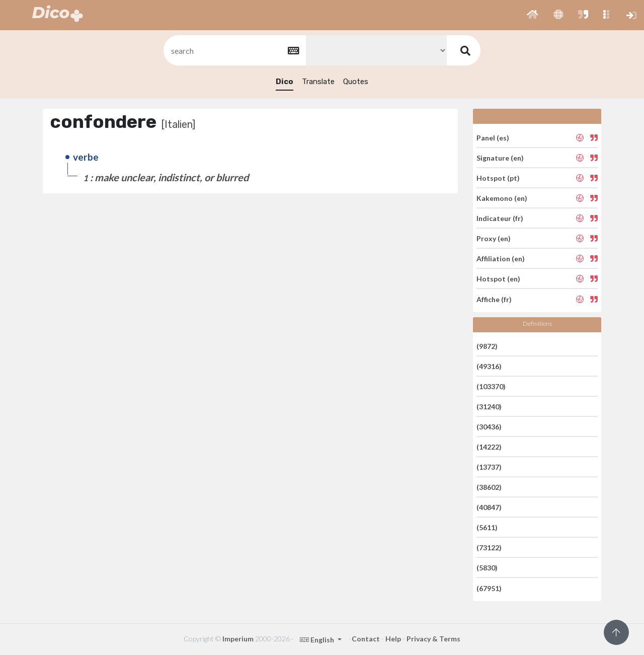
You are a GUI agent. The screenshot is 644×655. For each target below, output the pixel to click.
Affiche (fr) (494, 299)
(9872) (487, 346)
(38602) (489, 487)
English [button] (318, 640)
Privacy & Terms (433, 639)
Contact (366, 639)
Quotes (356, 82)
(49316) (489, 366)
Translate (318, 82)
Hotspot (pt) (498, 178)
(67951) (489, 588)
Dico (285, 82)
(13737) (489, 467)
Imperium (238, 639)
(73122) (489, 548)
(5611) (487, 527)
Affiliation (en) (501, 259)
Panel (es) (493, 137)
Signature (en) (500, 158)
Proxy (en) (494, 238)
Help (393, 639)
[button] (533, 15)
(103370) (491, 386)
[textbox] (234, 51)
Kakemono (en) (502, 198)
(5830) (487, 568)
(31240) (489, 407)
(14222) (489, 447)
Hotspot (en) (498, 279)
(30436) (489, 427)
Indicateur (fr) (500, 218)
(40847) (489, 507)
